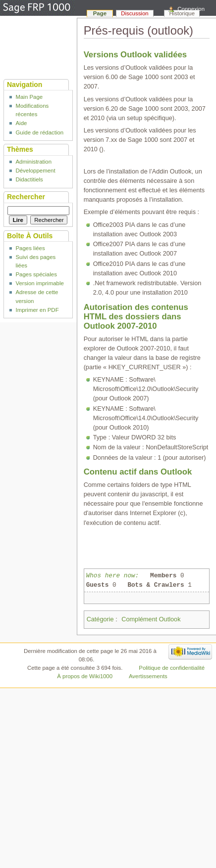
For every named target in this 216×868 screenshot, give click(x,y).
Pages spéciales (36, 274)
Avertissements (148, 676)
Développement (35, 171)
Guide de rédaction (39, 132)
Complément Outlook (151, 619)
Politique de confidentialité (172, 668)
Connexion (191, 9)
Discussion (135, 13)
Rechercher (26, 197)
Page (100, 13)
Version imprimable (39, 283)
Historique (182, 13)
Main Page (29, 97)
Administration (33, 162)
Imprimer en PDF (37, 310)
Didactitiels (29, 179)
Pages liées (30, 248)
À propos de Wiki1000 (85, 676)
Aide (21, 123)
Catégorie (100, 619)
